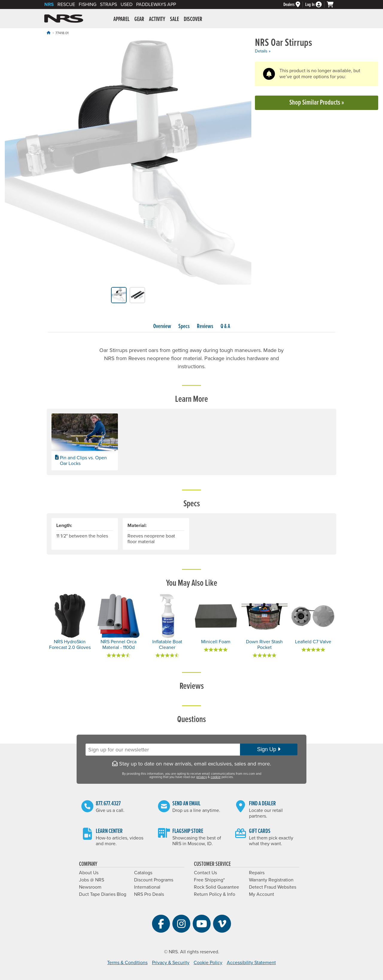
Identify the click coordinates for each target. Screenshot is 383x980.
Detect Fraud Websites (273, 887)
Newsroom (90, 887)
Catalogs (143, 873)
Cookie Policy (208, 963)
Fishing (88, 4)
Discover (193, 19)
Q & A (225, 327)
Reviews (205, 327)
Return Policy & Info (215, 894)
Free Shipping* (209, 880)
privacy (202, 777)
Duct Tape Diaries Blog (103, 894)
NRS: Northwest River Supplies (64, 19)
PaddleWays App (156, 4)
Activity (157, 19)
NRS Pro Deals (149, 894)
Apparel (121, 19)
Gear (139, 19)
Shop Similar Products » (317, 103)
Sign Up (269, 749)
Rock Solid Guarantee (216, 887)
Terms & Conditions (127, 963)
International (147, 887)
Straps (108, 4)
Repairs (257, 873)
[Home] (48, 33)
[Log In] (316, 5)
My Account (262, 894)
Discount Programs (154, 880)
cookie (216, 777)
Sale (174, 19)
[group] (128, 162)
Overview (162, 327)
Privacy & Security (171, 963)
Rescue (66, 4)
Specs (184, 327)
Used (127, 4)
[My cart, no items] (333, 4)
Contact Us (205, 873)
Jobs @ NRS (92, 880)
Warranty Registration (271, 880)
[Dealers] (294, 5)
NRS (49, 4)
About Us (89, 873)
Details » (263, 51)
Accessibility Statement (251, 963)
